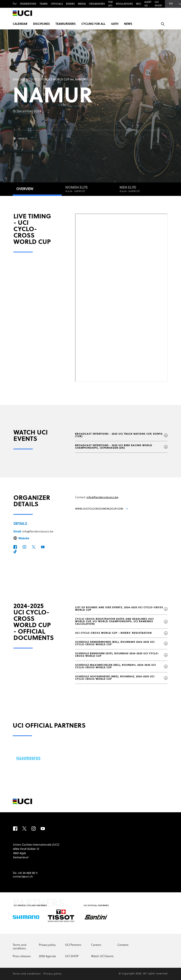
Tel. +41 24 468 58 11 (25, 873)
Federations (28, 4)
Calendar (20, 24)
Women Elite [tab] (89, 189)
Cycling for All (93, 24)
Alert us (148, 4)
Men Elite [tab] (142, 189)
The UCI (110, 4)
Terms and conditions (20, 947)
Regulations (124, 4)
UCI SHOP (158, 4)
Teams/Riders (66, 24)
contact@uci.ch (23, 877)
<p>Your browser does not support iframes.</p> (121, 298)
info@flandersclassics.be (38, 532)
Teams (44, 4)
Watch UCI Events (102, 956)
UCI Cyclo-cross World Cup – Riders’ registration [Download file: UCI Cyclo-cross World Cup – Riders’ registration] (121, 633)
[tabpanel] (90, 451)
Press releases (22, 956)
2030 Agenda (47, 956)
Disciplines (41, 24)
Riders (70, 4)
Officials (57, 4)
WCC (139, 4)
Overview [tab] (25, 189)
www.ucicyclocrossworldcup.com (102, 509)
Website (24, 539)
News (128, 24)
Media (82, 4)
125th (115, 24)
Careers (96, 945)
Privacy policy (47, 945)
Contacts (123, 945)
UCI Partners (73, 945)
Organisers (97, 4)
